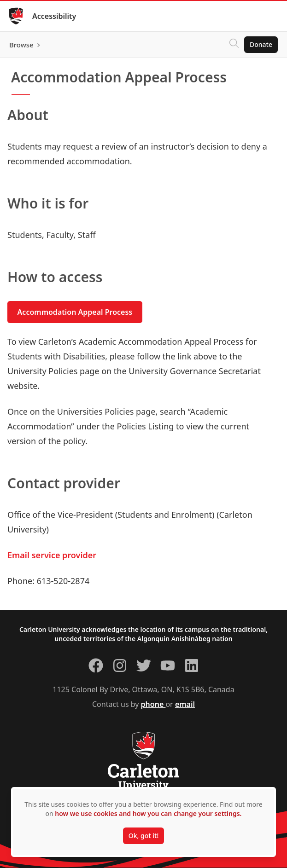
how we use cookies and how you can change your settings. (148, 813)
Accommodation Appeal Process (75, 312)
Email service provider (52, 555)
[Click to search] (234, 45)
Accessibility (54, 16)
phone (153, 704)
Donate (261, 44)
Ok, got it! (143, 836)
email (185, 704)
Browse (21, 45)
